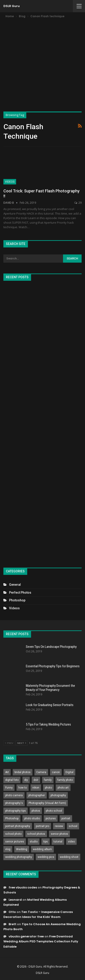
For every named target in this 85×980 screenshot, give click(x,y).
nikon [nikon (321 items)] (36, 788)
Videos (10, 182)
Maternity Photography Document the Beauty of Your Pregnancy (50, 688)
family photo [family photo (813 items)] (65, 780)
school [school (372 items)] (73, 826)
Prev (9, 743)
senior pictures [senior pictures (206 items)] (15, 842)
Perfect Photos (20, 593)
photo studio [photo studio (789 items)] (32, 818)
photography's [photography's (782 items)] (14, 803)
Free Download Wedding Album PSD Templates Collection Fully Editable (41, 941)
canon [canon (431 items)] (56, 772)
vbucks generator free (26, 936)
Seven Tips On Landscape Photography (51, 647)
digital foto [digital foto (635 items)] (12, 780)
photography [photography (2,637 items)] (58, 795)
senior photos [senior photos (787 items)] (59, 834)
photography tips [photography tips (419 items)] (16, 811)
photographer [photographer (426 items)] (37, 795)
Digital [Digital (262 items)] (69, 772)
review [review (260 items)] (59, 826)
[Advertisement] (42, 64)
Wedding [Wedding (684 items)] (22, 849)
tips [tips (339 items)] (46, 842)
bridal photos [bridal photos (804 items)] (23, 772)
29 (78, 203)
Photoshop (17, 600)
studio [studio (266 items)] (34, 842)
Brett (12, 924)
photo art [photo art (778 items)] (63, 788)
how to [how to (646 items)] (23, 788)
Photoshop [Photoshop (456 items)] (12, 818)
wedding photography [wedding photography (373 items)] (19, 857)
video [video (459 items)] (71, 842)
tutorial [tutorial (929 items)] (58, 842)
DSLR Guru (12, 6)
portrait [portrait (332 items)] (66, 818)
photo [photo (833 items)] (48, 788)
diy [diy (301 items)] (26, 780)
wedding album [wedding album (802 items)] (42, 849)
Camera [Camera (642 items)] (41, 772)
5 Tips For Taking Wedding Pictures (48, 724)
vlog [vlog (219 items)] (8, 849)
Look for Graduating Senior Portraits (50, 705)
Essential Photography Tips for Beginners (53, 666)
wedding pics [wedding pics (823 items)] (46, 857)
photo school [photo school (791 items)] (54, 811)
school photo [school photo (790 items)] (13, 834)
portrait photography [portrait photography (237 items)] (18, 826)
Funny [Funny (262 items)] (9, 788)
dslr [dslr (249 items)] (36, 780)
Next (22, 743)
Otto (12, 912)
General (15, 585)
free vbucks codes (23, 887)
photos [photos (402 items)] (36, 811)
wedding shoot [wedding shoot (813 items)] (69, 857)
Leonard (15, 900)
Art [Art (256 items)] (7, 772)
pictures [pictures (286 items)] (51, 818)
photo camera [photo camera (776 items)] (14, 795)
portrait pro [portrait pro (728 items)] (42, 826)
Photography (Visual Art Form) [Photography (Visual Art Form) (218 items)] (47, 803)
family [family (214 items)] (48, 780)
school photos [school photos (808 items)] (36, 834)
